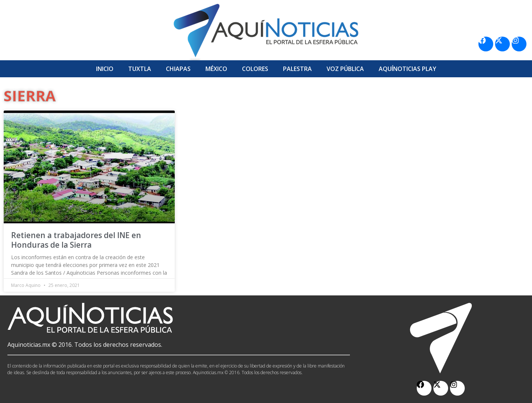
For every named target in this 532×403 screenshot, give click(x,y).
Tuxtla (140, 69)
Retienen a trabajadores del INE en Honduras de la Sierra (76, 240)
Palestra (297, 69)
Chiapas (178, 69)
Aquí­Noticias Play (407, 69)
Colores (255, 69)
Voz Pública (345, 69)
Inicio (105, 69)
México (216, 69)
